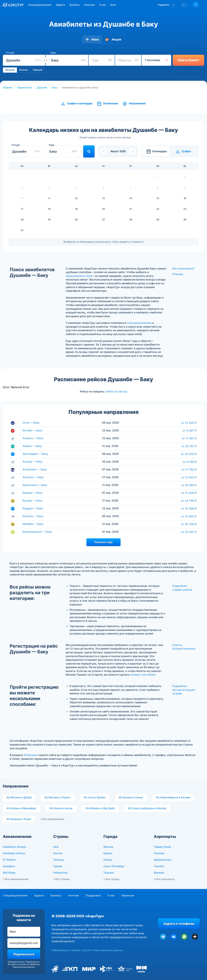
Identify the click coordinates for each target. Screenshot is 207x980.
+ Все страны (62, 879)
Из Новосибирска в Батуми (173, 798)
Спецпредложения (40, 5)
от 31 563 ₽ (189, 516)
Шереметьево (163, 860)
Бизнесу (74, 5)
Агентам (89, 5)
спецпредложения (139, 323)
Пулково (159, 853)
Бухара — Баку (32, 501)
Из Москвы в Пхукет (58, 798)
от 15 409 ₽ (189, 493)
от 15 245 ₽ (189, 423)
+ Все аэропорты (164, 879)
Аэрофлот (9, 866)
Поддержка (93, 896)
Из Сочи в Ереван (95, 798)
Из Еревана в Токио (19, 819)
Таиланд (58, 860)
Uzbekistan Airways (15, 847)
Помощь (178, 274)
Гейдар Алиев (163, 847)
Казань (108, 860)
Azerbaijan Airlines (14, 853)
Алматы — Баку (33, 438)
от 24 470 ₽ (189, 454)
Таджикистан (24, 88)
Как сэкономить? (183, 269)
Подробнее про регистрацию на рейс (184, 690)
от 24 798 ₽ (189, 501)
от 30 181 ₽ (189, 446)
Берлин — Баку (33, 493)
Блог (113, 5)
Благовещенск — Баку (37, 532)
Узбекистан (61, 873)
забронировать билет (80, 276)
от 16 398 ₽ (189, 509)
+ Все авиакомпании (16, 879)
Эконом (10, 70)
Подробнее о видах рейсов (182, 588)
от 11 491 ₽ (189, 438)
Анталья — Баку (33, 477)
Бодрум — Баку (33, 508)
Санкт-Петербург (114, 866)
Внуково (159, 873)
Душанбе (42, 88)
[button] (167, 5)
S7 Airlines (9, 860)
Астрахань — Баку (35, 469)
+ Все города (111, 879)
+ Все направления (52, 819)
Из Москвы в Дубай (19, 798)
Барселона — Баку (35, 485)
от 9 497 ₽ (190, 431)
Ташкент (109, 873)
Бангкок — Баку (33, 516)
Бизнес (24, 70)
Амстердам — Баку (35, 454)
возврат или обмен (143, 675)
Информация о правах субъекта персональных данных (87, 950)
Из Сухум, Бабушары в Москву (147, 808)
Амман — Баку (32, 446)
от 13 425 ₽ (189, 477)
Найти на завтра (116, 391)
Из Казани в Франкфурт (22, 808)
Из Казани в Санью (131, 798)
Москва (108, 847)
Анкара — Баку (33, 462)
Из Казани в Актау (61, 808)
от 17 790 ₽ (189, 470)
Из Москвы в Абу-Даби (100, 808)
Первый (37, 70)
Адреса (60, 5)
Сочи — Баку (31, 423)
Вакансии (128, 896)
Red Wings (9, 873)
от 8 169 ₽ (190, 462)
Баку (55, 88)
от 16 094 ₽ (189, 485)
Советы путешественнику (184, 647)
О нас (103, 5)
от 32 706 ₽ (189, 524)
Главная (7, 88)
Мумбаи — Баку (33, 524)
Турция (58, 866)
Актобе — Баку (32, 431)
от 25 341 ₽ (189, 532)
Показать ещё (103, 542)
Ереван (108, 853)
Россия (58, 853)
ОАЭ (56, 847)
